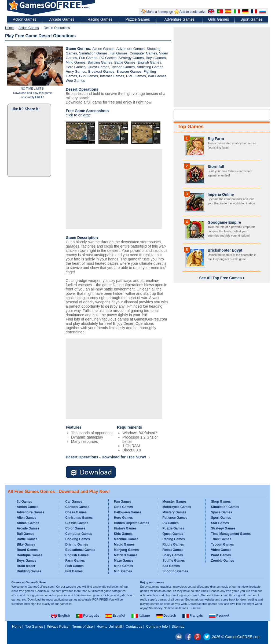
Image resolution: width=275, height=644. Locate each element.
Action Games (25, 19)
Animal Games (28, 523)
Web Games (75, 81)
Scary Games (173, 555)
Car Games (74, 502)
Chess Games (76, 512)
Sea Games (171, 566)
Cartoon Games (77, 507)
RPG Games (136, 76)
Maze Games (124, 561)
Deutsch (166, 616)
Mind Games (76, 62)
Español (115, 616)
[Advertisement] (114, 189)
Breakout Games (101, 71)
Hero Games (76, 67)
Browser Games (129, 71)
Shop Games (221, 502)
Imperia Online (221, 194)
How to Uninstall (109, 626)
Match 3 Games (126, 555)
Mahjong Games (127, 550)
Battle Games (125, 62)
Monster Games (175, 502)
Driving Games (77, 544)
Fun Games (88, 58)
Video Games (221, 550)
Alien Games (27, 518)
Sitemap (178, 626)
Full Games (119, 53)
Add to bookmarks (192, 12)
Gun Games (89, 76)
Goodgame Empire (224, 222)
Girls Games (219, 19)
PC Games (108, 58)
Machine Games (126, 539)
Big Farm (216, 139)
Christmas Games (79, 518)
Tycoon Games (123, 67)
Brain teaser (26, 566)
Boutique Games (30, 555)
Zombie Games (223, 561)
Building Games (100, 62)
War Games (157, 76)
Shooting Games (175, 571)
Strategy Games (131, 58)
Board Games (27, 550)
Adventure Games (179, 19)
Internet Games (112, 76)
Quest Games (98, 67)
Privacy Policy (58, 626)
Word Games (221, 555)
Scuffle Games (174, 561)
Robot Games (173, 550)
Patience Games (175, 518)
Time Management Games (231, 534)
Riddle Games (173, 544)
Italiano (141, 616)
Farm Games (75, 561)
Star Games (220, 523)
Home (9, 28)
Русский (219, 616)
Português (88, 616)
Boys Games (156, 58)
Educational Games (80, 550)
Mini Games (123, 571)
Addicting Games (150, 67)
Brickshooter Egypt (225, 250)
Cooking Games (78, 539)
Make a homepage (160, 12)
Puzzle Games (138, 19)
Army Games (76, 71)
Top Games (191, 127)
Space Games (222, 512)
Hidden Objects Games (132, 523)
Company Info (157, 626)
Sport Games (251, 19)
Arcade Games (62, 19)
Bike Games (26, 544)
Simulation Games (93, 53)
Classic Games (77, 523)
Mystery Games (175, 512)
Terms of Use (82, 626)
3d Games (25, 502)
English (60, 616)
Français (193, 616)
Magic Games (124, 544)
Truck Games (221, 539)
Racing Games (100, 19)
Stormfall (216, 167)
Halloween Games (128, 512)
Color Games (76, 528)
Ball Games (26, 534)
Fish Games (75, 566)
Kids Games (123, 534)
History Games (125, 528)
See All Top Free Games (222, 278)
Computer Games (143, 53)
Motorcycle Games (177, 507)
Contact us (134, 626)
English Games (149, 62)
